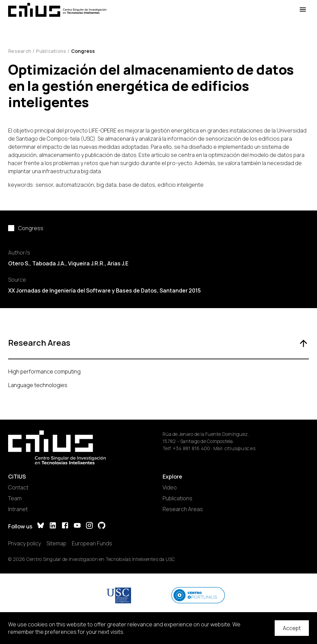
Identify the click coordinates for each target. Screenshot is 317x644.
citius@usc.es (240, 448)
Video (170, 487)
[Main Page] (57, 10)
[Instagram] (89, 526)
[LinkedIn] (53, 526)
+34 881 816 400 (192, 448)
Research (20, 51)
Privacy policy (25, 543)
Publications (51, 51)
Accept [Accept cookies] (292, 628)
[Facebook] (65, 526)
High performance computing (44, 371)
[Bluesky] (41, 526)
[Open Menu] (303, 10)
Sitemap (56, 543)
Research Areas (183, 509)
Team (15, 498)
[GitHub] (102, 526)
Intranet (18, 509)
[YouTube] (77, 526)
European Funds (92, 543)
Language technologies (38, 385)
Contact (18, 487)
